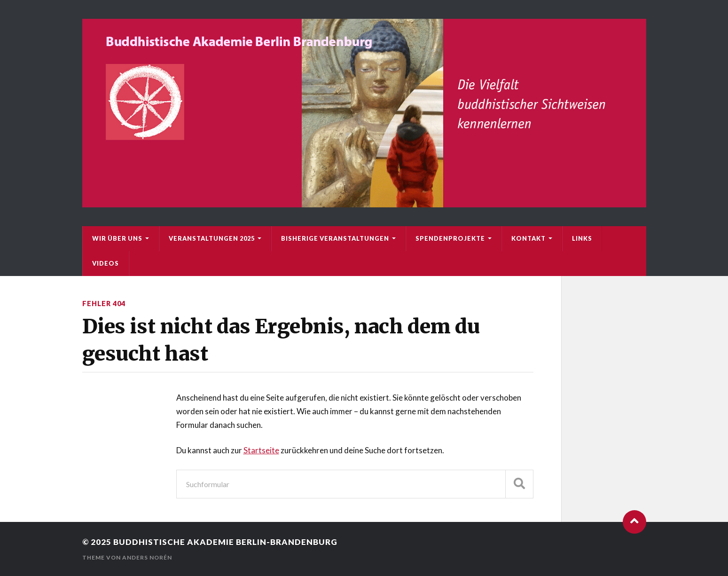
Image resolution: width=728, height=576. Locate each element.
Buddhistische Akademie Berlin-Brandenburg (225, 542)
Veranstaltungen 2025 (212, 238)
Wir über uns (117, 238)
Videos (106, 263)
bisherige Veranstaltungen (335, 238)
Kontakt (528, 238)
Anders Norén (147, 557)
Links (582, 238)
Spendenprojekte (450, 238)
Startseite (261, 450)
